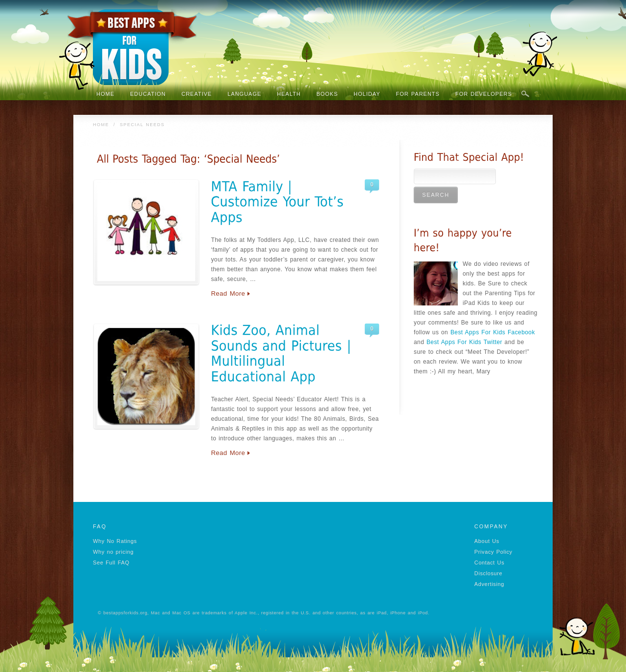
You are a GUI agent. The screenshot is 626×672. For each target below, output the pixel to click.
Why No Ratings (115, 541)
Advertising (489, 584)
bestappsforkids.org (125, 613)
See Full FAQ (111, 563)
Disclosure (488, 573)
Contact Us (489, 563)
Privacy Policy (493, 552)
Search (525, 94)
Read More (228, 293)
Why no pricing (113, 552)
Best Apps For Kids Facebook (493, 332)
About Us (487, 541)
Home (101, 125)
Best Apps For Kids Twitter (464, 342)
